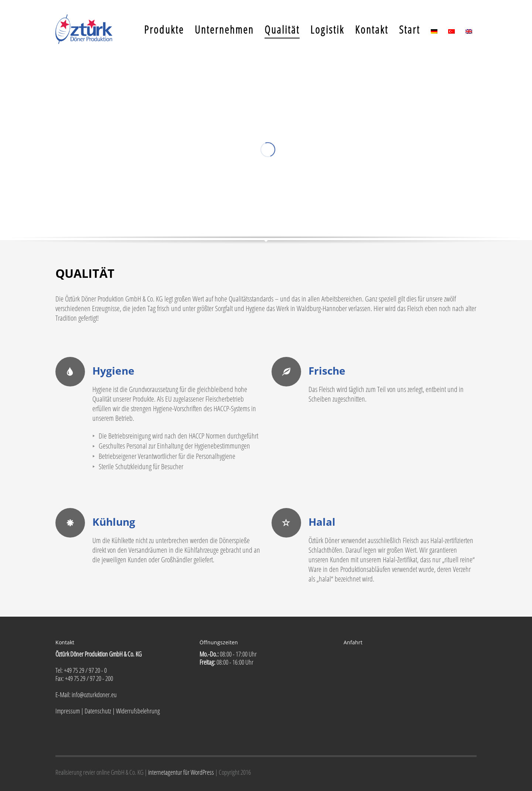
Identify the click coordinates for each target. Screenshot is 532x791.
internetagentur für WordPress (182, 772)
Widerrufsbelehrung (138, 711)
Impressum (68, 711)
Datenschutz (98, 711)
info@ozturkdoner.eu (94, 695)
